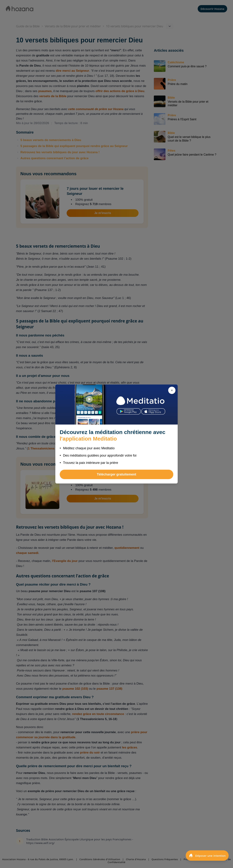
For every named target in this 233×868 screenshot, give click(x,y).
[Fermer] (172, 390)
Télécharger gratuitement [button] (116, 474)
